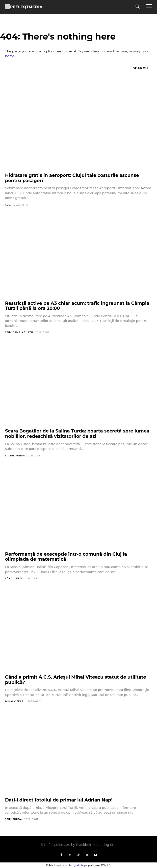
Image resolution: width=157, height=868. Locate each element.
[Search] (140, 69)
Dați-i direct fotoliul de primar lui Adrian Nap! (59, 800)
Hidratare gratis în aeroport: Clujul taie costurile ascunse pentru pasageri (72, 178)
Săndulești (14, 578)
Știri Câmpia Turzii (19, 332)
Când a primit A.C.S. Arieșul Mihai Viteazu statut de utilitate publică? (76, 680)
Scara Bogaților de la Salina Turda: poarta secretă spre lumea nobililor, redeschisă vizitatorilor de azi (77, 434)
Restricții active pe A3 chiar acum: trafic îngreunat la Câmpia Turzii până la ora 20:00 (77, 306)
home (10, 56)
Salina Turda (15, 456)
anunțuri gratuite (73, 865)
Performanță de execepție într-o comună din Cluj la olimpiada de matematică (66, 557)
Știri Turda (14, 819)
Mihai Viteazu (15, 701)
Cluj (8, 205)
